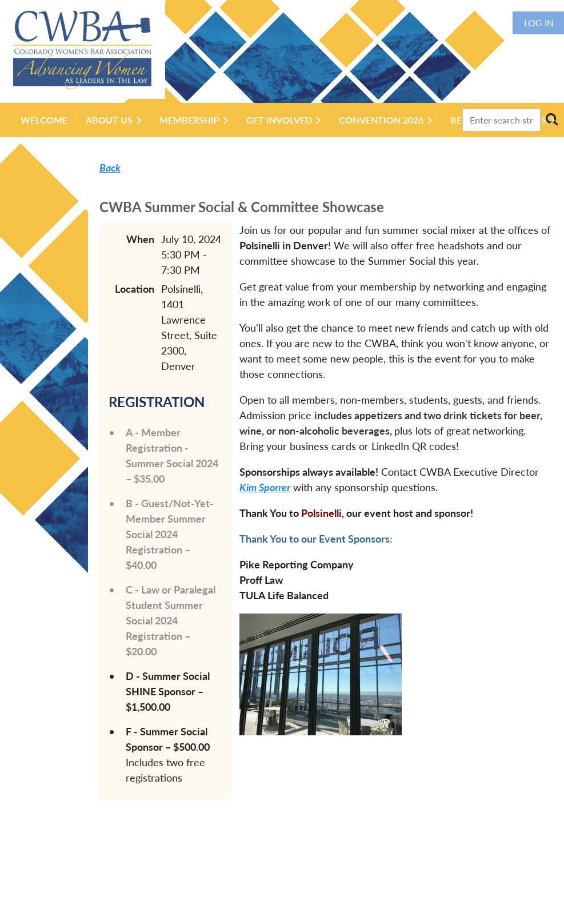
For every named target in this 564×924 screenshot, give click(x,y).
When (140, 239)
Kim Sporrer (265, 487)
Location (135, 289)
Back (110, 168)
